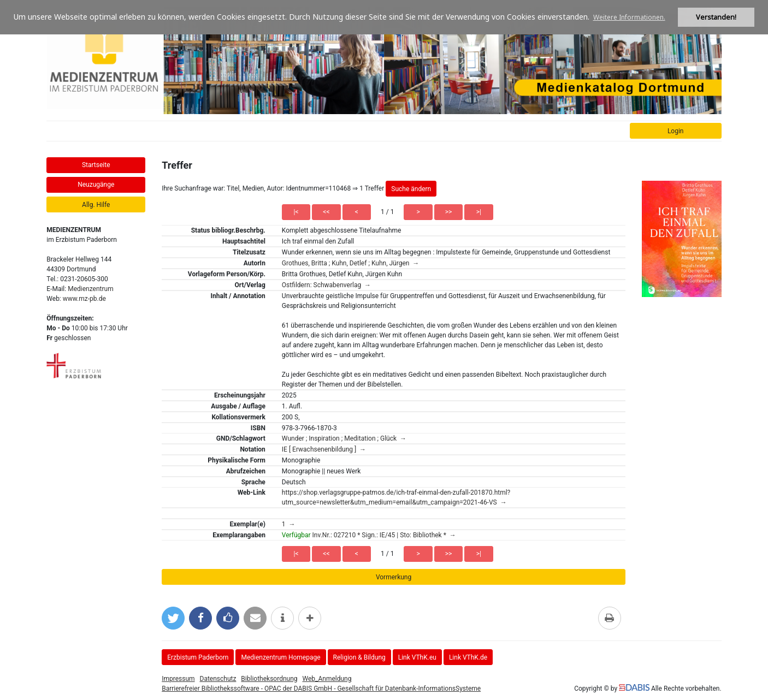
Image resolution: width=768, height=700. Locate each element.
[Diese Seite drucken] (610, 618)
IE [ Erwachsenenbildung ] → (324, 449)
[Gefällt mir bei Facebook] (228, 618)
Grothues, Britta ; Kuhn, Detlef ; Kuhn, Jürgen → (351, 263)
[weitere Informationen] (282, 618)
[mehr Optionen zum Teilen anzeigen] (310, 618)
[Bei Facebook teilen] (200, 618)
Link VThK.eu (417, 657)
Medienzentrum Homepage (280, 657)
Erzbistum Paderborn (198, 657)
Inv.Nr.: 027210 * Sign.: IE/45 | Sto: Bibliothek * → (369, 535)
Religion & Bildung (359, 657)
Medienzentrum (91, 289)
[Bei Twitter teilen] (173, 618)
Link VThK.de (468, 657)
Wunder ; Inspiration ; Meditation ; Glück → (344, 438)
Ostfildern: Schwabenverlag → (326, 285)
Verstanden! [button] (716, 17)
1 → (289, 524)
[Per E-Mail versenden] (255, 618)
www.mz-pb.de (84, 299)
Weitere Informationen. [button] (629, 17)
